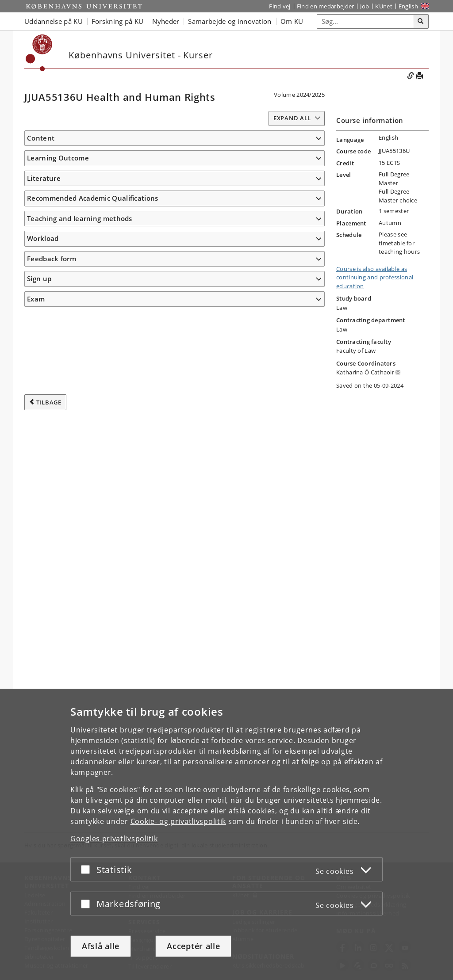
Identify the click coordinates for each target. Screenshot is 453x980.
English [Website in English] (408, 6)
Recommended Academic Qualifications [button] (93, 677)
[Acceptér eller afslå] (88, 869)
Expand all (292, 118)
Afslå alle (101, 946)
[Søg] (421, 22)
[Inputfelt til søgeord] (365, 21)
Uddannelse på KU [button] (54, 21)
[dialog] (226, 834)
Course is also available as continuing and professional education (375, 277)
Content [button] (41, 138)
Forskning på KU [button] (118, 21)
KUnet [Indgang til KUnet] (384, 6)
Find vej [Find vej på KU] (280, 6)
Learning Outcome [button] (58, 369)
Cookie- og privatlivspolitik (179, 821)
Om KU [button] (292, 21)
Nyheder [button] (166, 21)
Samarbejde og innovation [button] (230, 21)
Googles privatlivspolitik (114, 839)
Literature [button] (44, 600)
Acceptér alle (193, 946)
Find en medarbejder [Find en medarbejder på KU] (326, 6)
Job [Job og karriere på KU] (365, 6)
